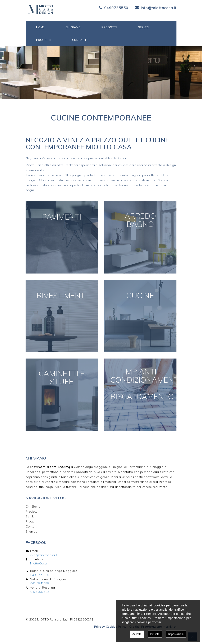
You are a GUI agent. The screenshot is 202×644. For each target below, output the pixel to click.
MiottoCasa (39, 563)
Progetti (44, 40)
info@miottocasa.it (159, 8)
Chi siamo (73, 27)
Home (40, 27)
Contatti (80, 40)
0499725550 (116, 8)
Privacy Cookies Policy (110, 627)
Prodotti (109, 27)
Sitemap (32, 531)
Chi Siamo (33, 507)
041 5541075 (40, 583)
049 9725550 (40, 575)
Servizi (143, 27)
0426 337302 (40, 592)
